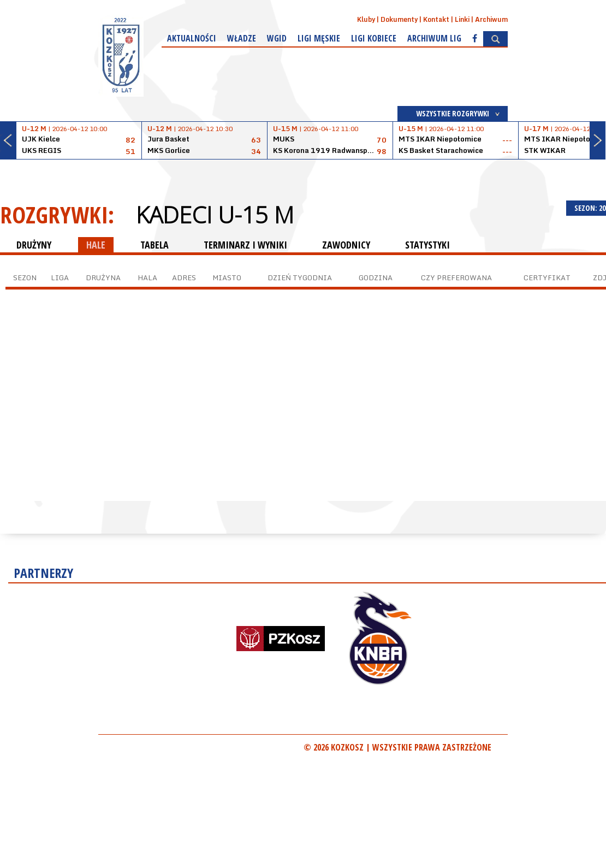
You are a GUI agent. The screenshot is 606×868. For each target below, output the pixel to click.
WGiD (277, 38)
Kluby (366, 19)
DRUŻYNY (34, 245)
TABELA (155, 245)
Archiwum (491, 19)
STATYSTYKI (427, 245)
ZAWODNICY (346, 245)
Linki (462, 19)
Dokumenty (399, 19)
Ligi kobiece (374, 38)
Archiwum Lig (434, 38)
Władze (242, 38)
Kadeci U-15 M (215, 215)
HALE (96, 245)
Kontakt (436, 19)
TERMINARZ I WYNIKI (245, 245)
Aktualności (192, 38)
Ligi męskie (319, 38)
